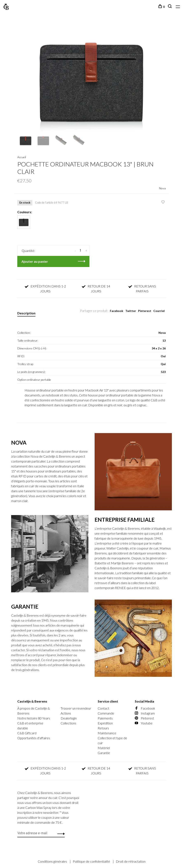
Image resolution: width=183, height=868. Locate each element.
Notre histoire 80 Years (34, 718)
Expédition (105, 723)
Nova (162, 188)
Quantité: (28, 251)
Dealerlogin (69, 718)
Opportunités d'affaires (34, 738)
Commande (106, 713)
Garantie (104, 753)
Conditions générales (53, 861)
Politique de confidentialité (92, 861)
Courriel (159, 311)
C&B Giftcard (27, 733)
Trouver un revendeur (76, 708)
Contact (103, 708)
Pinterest (145, 311)
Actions (66, 713)
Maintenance (107, 733)
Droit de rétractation (131, 861)
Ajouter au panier (35, 261)
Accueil (22, 157)
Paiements (105, 718)
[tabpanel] (91, 77)
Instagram (145, 713)
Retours (103, 728)
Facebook (117, 311)
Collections (68, 723)
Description (26, 313)
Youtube (144, 723)
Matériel (104, 748)
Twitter (131, 311)
